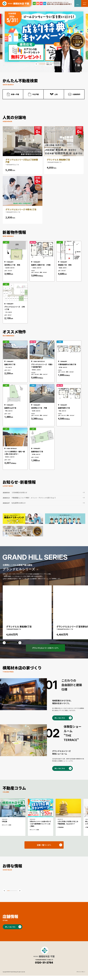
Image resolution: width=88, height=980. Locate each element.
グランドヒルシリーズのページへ (45, 652)
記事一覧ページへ (44, 849)
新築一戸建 (15, 94)
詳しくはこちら (60, 722)
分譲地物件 (76, 94)
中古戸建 (36, 94)
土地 (56, 94)
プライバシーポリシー (81, 976)
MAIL (78, 5)
